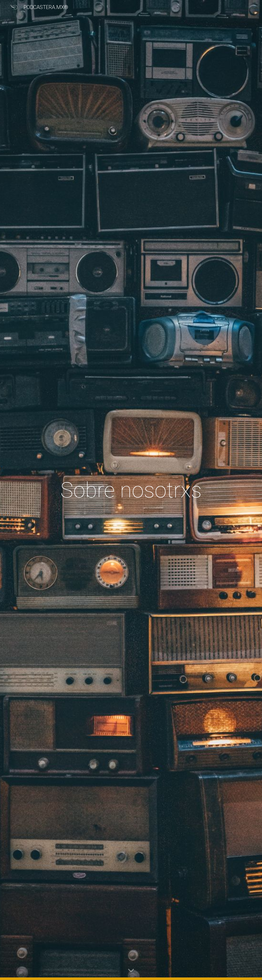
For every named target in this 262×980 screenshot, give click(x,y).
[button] (131, 971)
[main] (131, 490)
